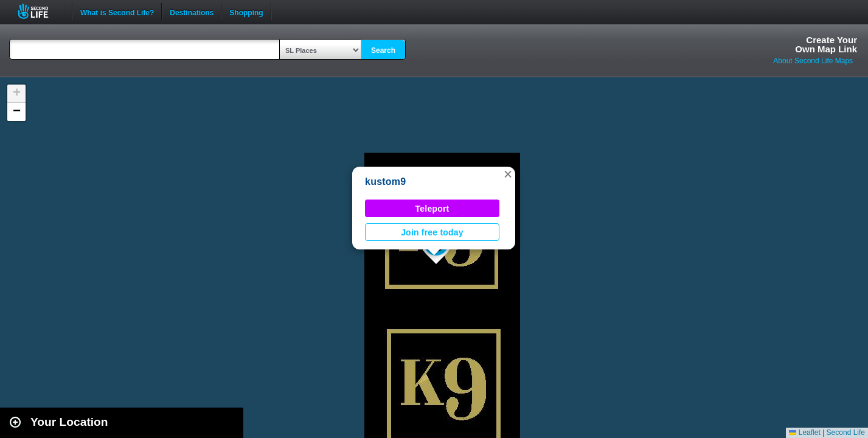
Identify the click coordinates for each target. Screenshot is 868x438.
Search (383, 50)
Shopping (246, 12)
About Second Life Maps (813, 61)
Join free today (432, 232)
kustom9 (385, 182)
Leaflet (804, 433)
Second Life (40, 11)
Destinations (192, 12)
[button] (508, 174)
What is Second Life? (117, 12)
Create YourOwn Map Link (826, 44)
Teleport (432, 209)
